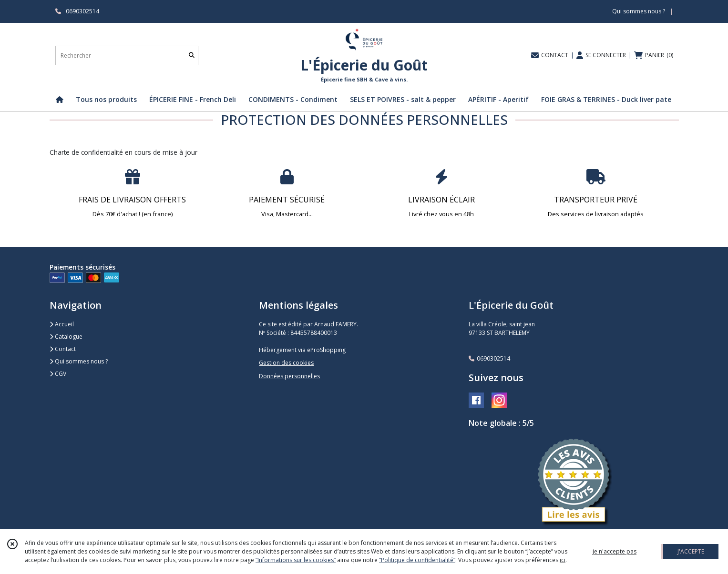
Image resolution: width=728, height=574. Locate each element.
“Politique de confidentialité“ (417, 560)
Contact (63, 349)
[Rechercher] (192, 55)
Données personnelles (289, 376)
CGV (58, 374)
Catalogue (66, 337)
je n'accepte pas (615, 551)
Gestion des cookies (286, 363)
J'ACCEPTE (691, 551)
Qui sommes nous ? (79, 361)
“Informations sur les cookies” (296, 560)
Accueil (62, 324)
